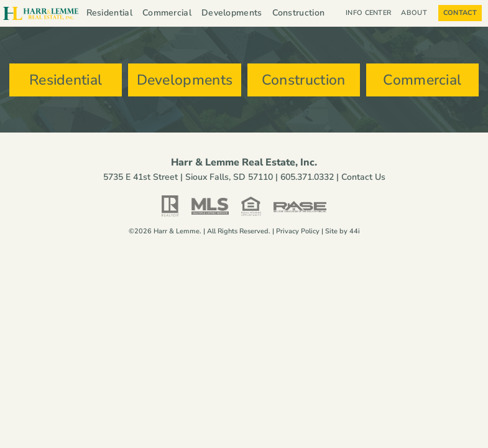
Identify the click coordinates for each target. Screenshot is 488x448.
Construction (299, 13)
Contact (460, 13)
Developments (232, 13)
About (417, 13)
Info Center (368, 13)
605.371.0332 (307, 178)
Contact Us (363, 178)
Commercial (167, 13)
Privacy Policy (298, 232)
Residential (109, 13)
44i (355, 232)
